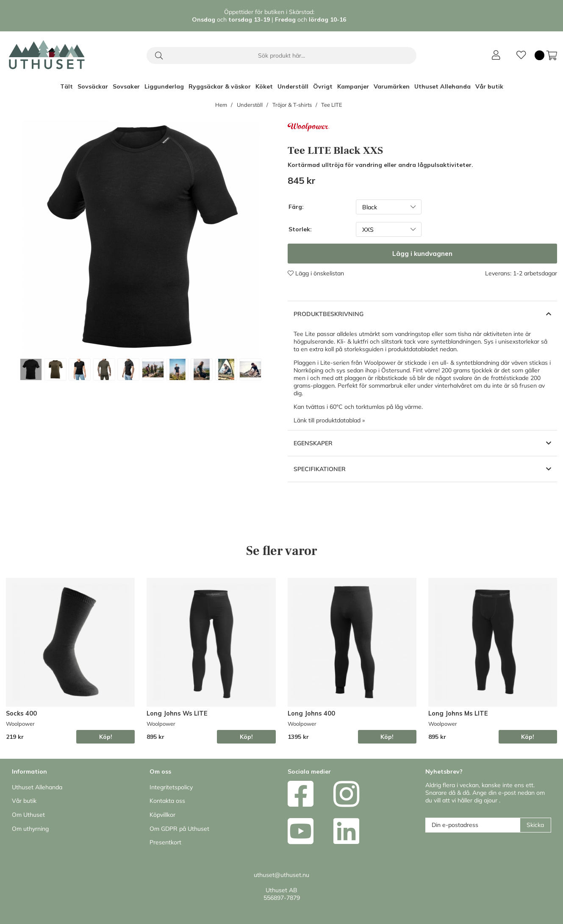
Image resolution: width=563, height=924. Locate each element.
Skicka (535, 825)
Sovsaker (126, 86)
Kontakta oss (167, 801)
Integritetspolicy (171, 787)
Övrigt (323, 86)
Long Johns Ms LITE (458, 713)
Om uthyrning (30, 829)
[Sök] (281, 55)
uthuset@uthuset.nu (281, 875)
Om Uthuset (28, 815)
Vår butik (489, 86)
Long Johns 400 (311, 713)
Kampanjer (353, 86)
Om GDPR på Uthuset (179, 829)
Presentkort (165, 842)
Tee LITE (332, 105)
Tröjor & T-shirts (292, 105)
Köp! (106, 737)
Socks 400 (21, 713)
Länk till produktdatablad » (329, 420)
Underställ (293, 86)
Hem (221, 105)
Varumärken (392, 86)
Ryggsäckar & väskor (220, 86)
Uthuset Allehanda (442, 86)
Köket (264, 86)
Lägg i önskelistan (316, 273)
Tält (67, 86)
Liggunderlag (164, 86)
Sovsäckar (93, 86)
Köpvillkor (162, 815)
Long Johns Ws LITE (177, 713)
